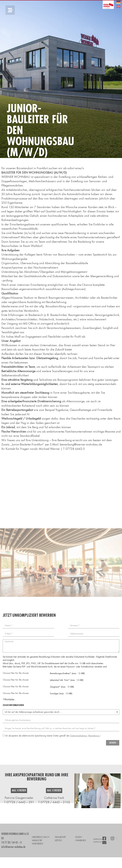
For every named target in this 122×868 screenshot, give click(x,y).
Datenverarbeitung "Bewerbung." (85, 736)
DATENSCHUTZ (100, 842)
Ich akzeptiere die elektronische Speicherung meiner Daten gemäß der (53, 736)
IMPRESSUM (98, 839)
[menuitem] (118, 2)
